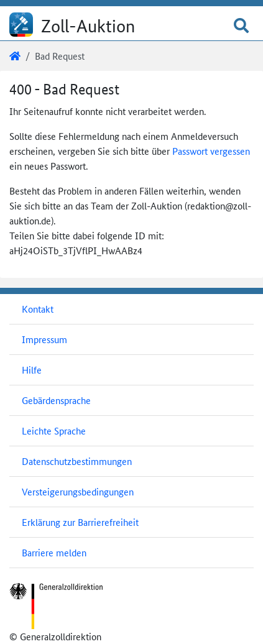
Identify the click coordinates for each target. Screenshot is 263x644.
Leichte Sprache (54, 430)
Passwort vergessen (211, 151)
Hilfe (32, 370)
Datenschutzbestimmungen (77, 461)
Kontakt (38, 309)
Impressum (44, 339)
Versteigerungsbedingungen (78, 491)
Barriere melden (54, 552)
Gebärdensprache (56, 400)
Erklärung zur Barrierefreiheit (80, 522)
